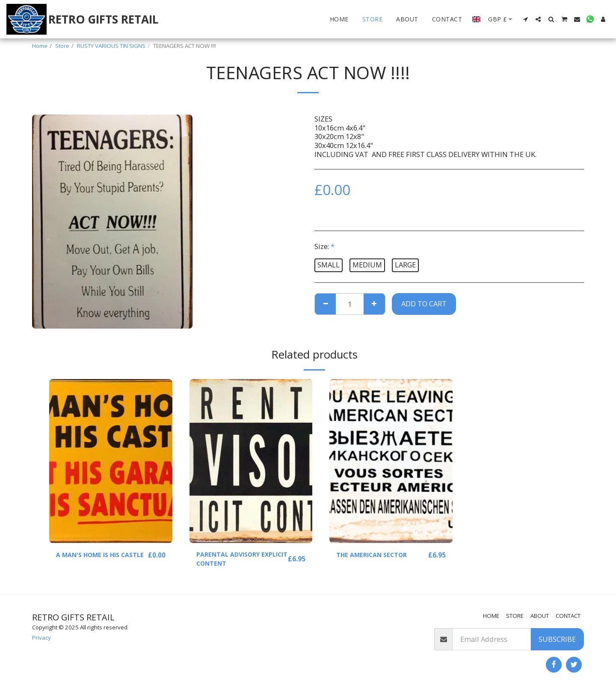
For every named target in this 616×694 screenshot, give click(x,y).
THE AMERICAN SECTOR (376, 555)
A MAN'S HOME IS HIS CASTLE (92, 560)
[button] (525, 19)
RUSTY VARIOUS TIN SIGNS (111, 46)
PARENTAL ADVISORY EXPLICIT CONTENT (232, 560)
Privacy (41, 638)
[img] (111, 461)
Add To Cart (424, 304)
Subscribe (557, 639)
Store (62, 46)
